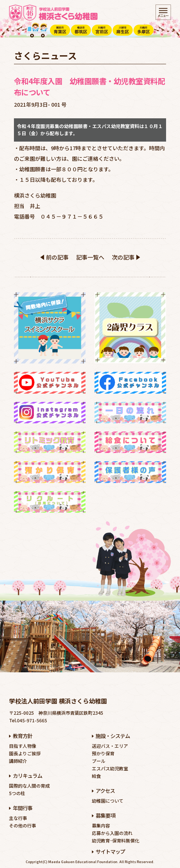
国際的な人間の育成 (29, 786)
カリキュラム (27, 776)
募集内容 (101, 825)
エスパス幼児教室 (110, 768)
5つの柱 (17, 793)
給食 (96, 776)
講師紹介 (18, 761)
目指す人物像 (23, 746)
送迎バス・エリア (110, 746)
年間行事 (23, 808)
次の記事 (123, 257)
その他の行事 (23, 825)
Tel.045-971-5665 (28, 720)
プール (99, 761)
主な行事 (18, 818)
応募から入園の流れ (112, 833)
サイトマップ (110, 851)
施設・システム (113, 736)
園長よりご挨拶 (25, 753)
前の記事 (57, 257)
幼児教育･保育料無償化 (116, 840)
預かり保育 (103, 753)
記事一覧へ (90, 257)
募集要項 (105, 815)
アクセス (105, 791)
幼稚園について (108, 801)
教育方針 (23, 736)
